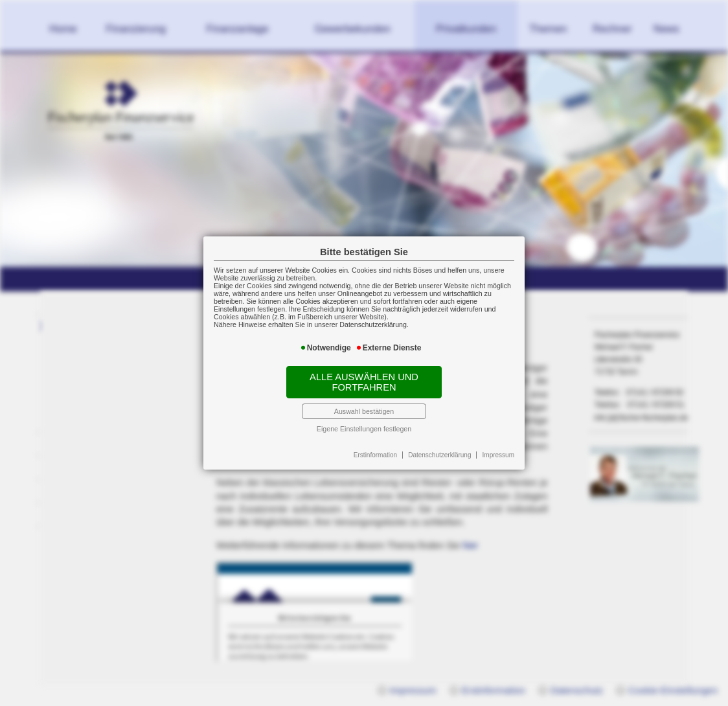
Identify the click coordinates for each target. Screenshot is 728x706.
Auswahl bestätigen (364, 411)
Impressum (498, 455)
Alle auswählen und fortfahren (364, 382)
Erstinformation (375, 455)
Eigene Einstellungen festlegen (364, 429)
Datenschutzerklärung (439, 455)
